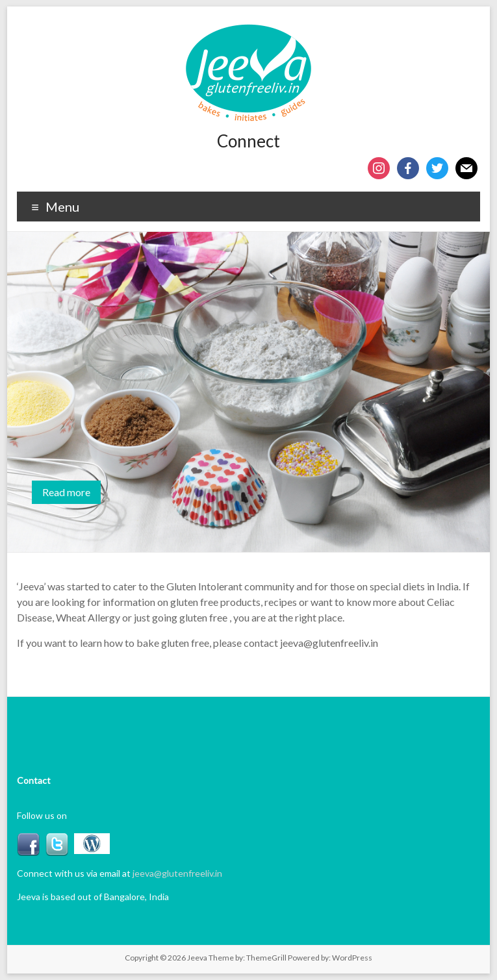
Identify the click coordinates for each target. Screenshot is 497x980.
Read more (66, 492)
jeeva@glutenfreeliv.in (177, 873)
